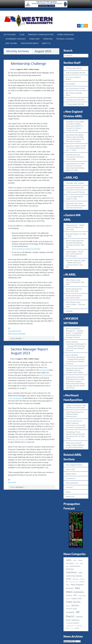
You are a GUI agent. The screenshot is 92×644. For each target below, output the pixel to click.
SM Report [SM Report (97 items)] (73, 614)
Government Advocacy (16, 39)
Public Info (34, 39)
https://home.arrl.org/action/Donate (26, 249)
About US (46, 43)
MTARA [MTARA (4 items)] (82, 582)
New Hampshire (72, 483)
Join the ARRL (11, 43)
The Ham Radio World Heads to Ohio (74, 198)
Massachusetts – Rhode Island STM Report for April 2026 (75, 227)
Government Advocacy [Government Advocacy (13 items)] (73, 568)
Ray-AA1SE (12, 482)
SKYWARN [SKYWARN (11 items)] (70, 612)
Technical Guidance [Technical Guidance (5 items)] (73, 623)
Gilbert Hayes (34, 69)
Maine (68, 492)
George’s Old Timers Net (18, 439)
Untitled (69, 311)
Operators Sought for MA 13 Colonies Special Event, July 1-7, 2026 (76, 148)
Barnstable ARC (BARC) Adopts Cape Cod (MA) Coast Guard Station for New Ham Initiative (75, 138)
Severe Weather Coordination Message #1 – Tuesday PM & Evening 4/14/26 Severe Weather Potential (76, 359)
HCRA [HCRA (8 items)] (80, 573)
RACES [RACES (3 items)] (68, 606)
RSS (86, 26)
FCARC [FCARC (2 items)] (77, 564)
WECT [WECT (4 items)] (68, 628)
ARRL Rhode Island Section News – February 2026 (75, 304)
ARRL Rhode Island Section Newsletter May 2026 (75, 282)
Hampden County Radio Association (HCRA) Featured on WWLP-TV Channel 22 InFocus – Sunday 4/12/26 (75, 126)
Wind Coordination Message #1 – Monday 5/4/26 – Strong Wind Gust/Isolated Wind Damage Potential (75, 333)
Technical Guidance (65, 39)
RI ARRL (71, 274)
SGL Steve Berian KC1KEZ (76, 88)
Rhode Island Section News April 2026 (74, 290)
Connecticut (71, 478)
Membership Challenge (28, 64)
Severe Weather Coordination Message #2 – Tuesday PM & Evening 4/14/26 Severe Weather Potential (76, 346)
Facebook (79, 26)
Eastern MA (70, 469)
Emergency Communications (41, 35)
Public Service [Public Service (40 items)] (73, 602)
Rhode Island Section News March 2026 (74, 297)
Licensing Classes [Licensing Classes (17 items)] (74, 576)
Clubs (22, 35)
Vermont (69, 487)
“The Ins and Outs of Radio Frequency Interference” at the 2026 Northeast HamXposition (76, 424)
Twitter (82, 26)
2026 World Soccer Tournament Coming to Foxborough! (75, 157)
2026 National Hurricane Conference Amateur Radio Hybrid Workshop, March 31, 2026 (75, 167)
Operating (48, 39)
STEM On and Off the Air (75, 192)
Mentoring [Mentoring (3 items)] (76, 579)
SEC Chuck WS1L (46, 375)
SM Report (20, 487)
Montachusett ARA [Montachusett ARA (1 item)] (74, 582)
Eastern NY (70, 496)
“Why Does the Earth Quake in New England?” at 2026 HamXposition (75, 445)
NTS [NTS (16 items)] (75, 595)
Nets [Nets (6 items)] (68, 585)
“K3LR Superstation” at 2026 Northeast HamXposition (75, 414)
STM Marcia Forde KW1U (76, 100)
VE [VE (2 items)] (75, 626)
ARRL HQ (72, 177)
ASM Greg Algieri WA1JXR (76, 73)
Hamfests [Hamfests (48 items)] (71, 572)
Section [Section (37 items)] (75, 605)
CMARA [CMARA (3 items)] (80, 560)
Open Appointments (30, 43)
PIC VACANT (71, 84)
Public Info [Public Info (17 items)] (77, 598)
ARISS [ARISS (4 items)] (75, 560)
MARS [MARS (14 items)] (69, 579)
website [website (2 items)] (79, 626)
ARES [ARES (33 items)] (69, 560)
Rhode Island (71, 474)
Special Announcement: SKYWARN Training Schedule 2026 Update (75, 370)
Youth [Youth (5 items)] (77, 628)
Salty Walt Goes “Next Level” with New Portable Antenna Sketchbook (76, 205)
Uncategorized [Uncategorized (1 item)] (70, 626)
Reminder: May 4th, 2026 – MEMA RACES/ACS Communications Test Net (75, 264)
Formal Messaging (65, 35)
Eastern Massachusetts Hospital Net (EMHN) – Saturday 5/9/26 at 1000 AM (75, 244)
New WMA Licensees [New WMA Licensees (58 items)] (75, 590)
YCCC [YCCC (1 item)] (72, 628)
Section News (10, 35)
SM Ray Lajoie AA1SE (74, 68)
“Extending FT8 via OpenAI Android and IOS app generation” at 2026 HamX (75, 435)
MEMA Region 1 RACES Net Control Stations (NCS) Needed (75, 254)
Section (19, 338)
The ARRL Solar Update (75, 183)
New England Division (74, 465)
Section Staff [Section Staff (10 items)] (71, 609)
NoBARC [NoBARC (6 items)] (69, 595)
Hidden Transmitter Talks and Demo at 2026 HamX (76, 406)
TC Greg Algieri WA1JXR (75, 104)
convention (44, 370)
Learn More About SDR (75, 188)
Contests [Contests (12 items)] (70, 563)
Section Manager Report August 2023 (29, 351)
